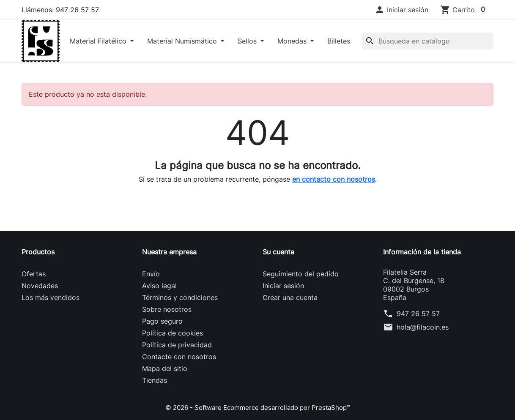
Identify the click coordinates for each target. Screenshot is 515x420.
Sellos (248, 41)
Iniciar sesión (283, 286)
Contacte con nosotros (179, 357)
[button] (401, 10)
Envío (151, 274)
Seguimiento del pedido (301, 274)
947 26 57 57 (418, 314)
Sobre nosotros (167, 309)
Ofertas (34, 274)
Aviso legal (159, 286)
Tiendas (155, 380)
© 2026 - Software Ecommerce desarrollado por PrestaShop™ (258, 407)
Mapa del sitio (165, 368)
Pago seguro (162, 321)
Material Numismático (183, 41)
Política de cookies (173, 333)
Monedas (293, 41)
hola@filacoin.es (423, 327)
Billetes (339, 41)
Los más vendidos (51, 297)
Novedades (40, 286)
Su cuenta (278, 252)
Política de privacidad (177, 345)
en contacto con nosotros (334, 179)
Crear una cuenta (290, 297)
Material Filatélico (99, 41)
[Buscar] (427, 41)
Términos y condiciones (180, 297)
